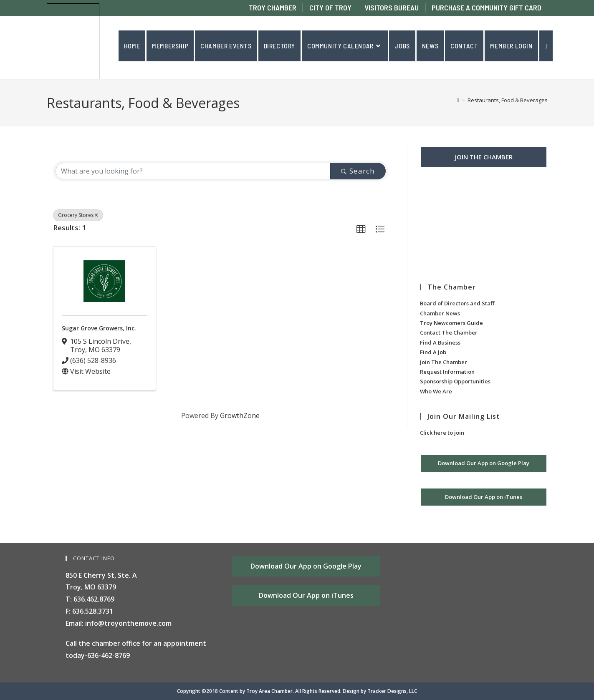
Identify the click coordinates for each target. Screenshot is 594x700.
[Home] (458, 100)
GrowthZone (240, 415)
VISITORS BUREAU (392, 8)
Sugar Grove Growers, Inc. (99, 328)
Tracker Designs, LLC (392, 691)
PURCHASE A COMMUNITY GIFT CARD (487, 8)
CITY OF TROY (330, 8)
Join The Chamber (444, 362)
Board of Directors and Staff (457, 303)
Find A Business (440, 342)
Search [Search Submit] (358, 171)
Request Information (447, 372)
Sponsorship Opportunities (455, 381)
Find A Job (433, 352)
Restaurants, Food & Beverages (508, 100)
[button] (361, 229)
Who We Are (436, 391)
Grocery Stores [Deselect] (78, 215)
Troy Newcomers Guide (451, 323)
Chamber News (440, 313)
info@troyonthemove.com (128, 623)
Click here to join (442, 433)
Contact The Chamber (449, 332)
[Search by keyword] (193, 171)
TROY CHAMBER (273, 8)
